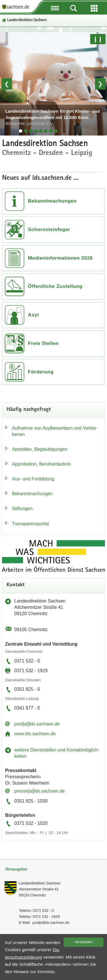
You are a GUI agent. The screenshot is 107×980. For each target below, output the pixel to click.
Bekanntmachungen (52, 201)
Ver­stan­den (84, 942)
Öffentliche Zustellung (55, 286)
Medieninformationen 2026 (60, 258)
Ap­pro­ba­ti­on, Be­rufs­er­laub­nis (41, 464)
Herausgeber (16, 869)
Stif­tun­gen (22, 509)
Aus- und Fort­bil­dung (33, 479)
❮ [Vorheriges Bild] (7, 84)
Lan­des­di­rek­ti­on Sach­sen (40, 883)
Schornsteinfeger (49, 230)
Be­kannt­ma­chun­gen (32, 494)
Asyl (33, 315)
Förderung (41, 372)
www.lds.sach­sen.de (35, 734)
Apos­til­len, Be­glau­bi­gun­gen (40, 449)
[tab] (21, 131)
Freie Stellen (43, 343)
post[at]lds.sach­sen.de (37, 724)
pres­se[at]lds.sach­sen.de (40, 791)
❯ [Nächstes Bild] (100, 84)
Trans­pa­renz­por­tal (30, 524)
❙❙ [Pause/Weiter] (98, 39)
